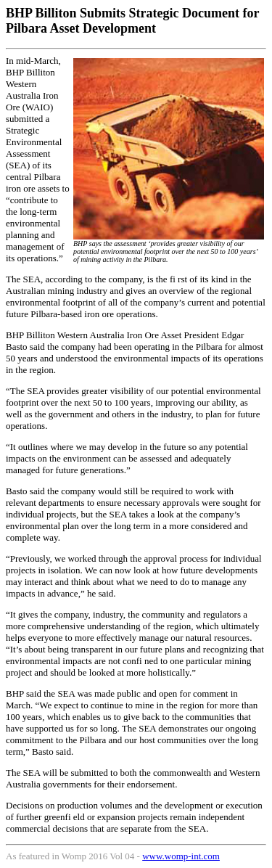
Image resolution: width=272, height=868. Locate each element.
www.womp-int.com (181, 856)
